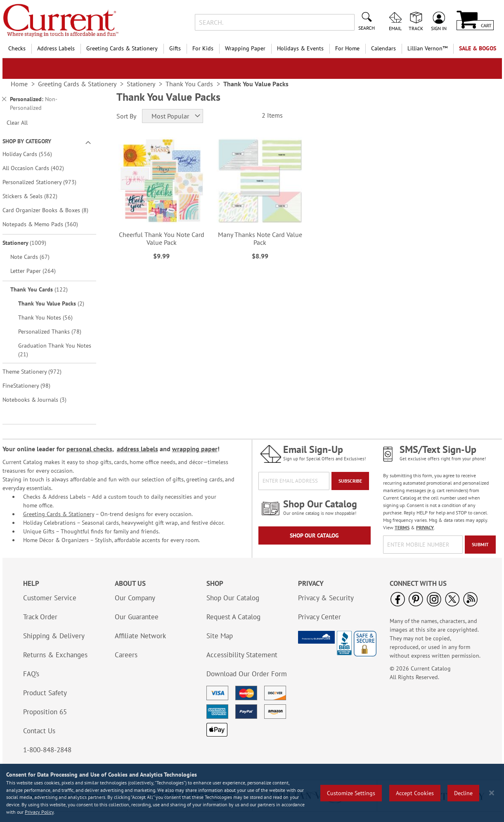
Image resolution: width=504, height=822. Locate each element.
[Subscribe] (350, 481)
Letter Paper (39, 271)
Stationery (30, 243)
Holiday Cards (33, 154)
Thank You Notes (51, 317)
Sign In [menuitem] (439, 28)
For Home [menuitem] (347, 48)
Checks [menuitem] (17, 48)
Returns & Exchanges (55, 655)
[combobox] (275, 22)
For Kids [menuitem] (203, 48)
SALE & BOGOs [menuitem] (478, 48)
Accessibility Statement (242, 655)
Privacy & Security (326, 598)
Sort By (126, 116)
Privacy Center (319, 617)
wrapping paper (195, 449)
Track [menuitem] (416, 28)
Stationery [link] (141, 84)
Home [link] (19, 84)
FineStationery (32, 385)
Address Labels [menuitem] (56, 48)
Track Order (40, 617)
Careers (126, 655)
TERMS (402, 527)
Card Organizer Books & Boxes (49, 210)
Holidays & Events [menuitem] (300, 48)
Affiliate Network (140, 636)
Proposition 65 (45, 712)
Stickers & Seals (36, 196)
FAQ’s (31, 674)
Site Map (220, 636)
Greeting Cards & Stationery (59, 514)
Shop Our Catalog (314, 535)
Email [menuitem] (395, 28)
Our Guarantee (137, 617)
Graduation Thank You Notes (55, 350)
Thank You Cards (45, 289)
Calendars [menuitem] (383, 48)
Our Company (135, 598)
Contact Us (39, 731)
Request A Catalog (233, 617)
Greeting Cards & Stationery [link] (77, 84)
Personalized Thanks (56, 331)
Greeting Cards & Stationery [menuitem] (122, 48)
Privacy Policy (39, 812)
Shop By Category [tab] (27, 141)
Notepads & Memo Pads (46, 224)
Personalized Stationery (45, 182)
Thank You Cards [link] (189, 84)
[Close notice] (492, 793)
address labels (137, 449)
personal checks (89, 449)
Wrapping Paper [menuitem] (245, 48)
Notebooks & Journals (40, 399)
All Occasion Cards (39, 168)
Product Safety (45, 693)
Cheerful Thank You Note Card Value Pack (162, 238)
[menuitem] (427, 49)
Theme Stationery (38, 371)
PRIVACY (425, 527)
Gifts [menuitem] (175, 48)
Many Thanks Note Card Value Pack (260, 238)
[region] (252, 793)
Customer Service (50, 598)
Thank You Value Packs (56, 303)
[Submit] (480, 545)
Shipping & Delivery (54, 636)
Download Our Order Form (247, 674)
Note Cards (36, 257)
